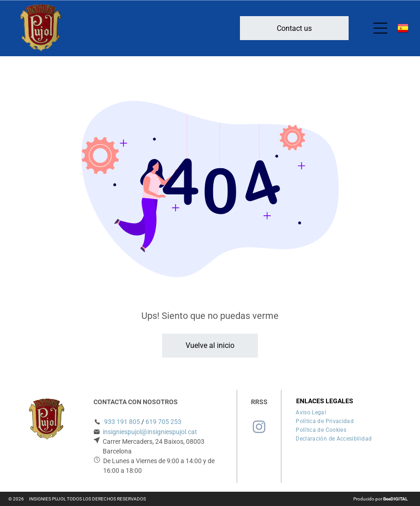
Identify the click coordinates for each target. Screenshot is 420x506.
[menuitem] (311, 411)
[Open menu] (380, 28)
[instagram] (259, 428)
